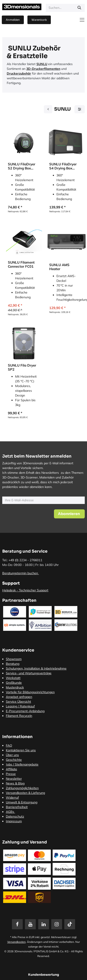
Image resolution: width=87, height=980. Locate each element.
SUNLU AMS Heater (59, 267)
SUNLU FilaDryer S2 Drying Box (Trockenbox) (22, 166)
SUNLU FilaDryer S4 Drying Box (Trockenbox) (63, 166)
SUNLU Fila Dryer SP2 (22, 367)
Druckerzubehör (19, 73)
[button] (69, 514)
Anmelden (13, 20)
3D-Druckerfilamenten (43, 69)
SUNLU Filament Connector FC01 (21, 264)
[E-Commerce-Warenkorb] (39, 20)
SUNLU (42, 64)
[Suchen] (79, 8)
